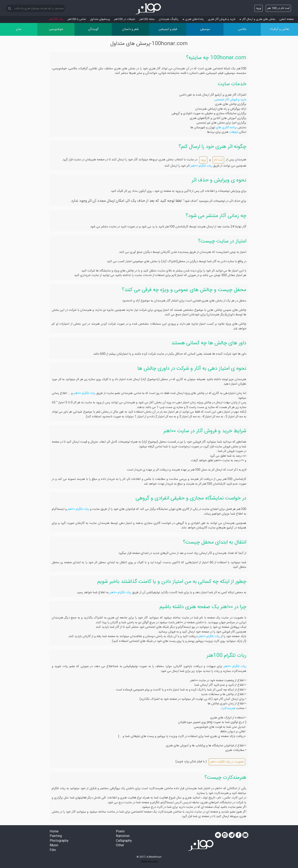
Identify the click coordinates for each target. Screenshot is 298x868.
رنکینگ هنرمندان (169, 19)
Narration (123, 836)
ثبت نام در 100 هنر (278, 8)
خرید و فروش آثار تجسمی (230, 100)
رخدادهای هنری (193, 19)
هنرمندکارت (228, 708)
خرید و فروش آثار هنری (222, 19)
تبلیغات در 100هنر (125, 19)
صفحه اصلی (287, 19)
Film (53, 850)
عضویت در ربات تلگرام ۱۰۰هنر (227, 762)
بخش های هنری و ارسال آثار (257, 19)
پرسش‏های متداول (100, 19)
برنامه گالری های (226, 128)
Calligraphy (124, 841)
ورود (258, 8)
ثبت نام (218, 160)
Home (54, 832)
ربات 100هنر (56, 19)
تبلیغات (233, 132)
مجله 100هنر (147, 19)
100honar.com (149, 862)
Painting (56, 836)
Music (54, 846)
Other (120, 846)
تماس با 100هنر (77, 19)
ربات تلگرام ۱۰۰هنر (201, 166)
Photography (59, 841)
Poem (120, 832)
